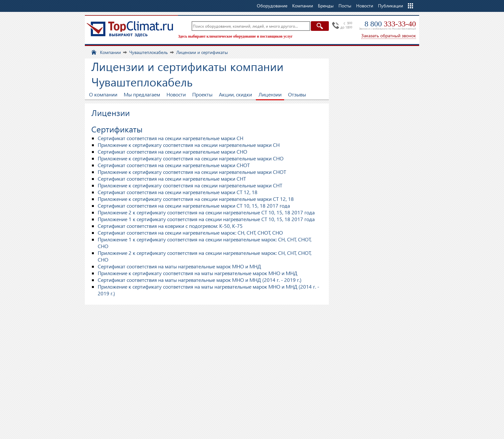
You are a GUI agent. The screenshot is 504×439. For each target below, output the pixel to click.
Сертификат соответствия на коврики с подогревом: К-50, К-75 (170, 226)
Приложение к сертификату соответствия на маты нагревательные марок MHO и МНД (198, 273)
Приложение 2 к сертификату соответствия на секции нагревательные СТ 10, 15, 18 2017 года (206, 212)
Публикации (391, 6)
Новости (365, 6)
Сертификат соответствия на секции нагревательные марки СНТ (172, 179)
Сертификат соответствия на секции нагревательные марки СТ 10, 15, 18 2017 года (194, 206)
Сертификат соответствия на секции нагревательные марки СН (171, 138)
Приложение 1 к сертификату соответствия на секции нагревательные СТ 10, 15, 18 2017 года (206, 219)
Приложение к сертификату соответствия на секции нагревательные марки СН (189, 145)
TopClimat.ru (130, 29)
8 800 (390, 24)
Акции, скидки (235, 94)
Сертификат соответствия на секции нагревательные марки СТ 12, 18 (178, 192)
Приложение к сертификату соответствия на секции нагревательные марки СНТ (190, 185)
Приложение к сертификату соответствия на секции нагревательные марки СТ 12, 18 (196, 199)
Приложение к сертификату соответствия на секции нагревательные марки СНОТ (192, 172)
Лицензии (270, 94)
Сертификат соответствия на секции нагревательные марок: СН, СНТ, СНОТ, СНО (190, 233)
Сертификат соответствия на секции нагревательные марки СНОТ (174, 165)
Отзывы (297, 94)
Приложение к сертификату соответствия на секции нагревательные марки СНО (191, 158)
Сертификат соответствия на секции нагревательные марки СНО (172, 152)
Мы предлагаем (142, 94)
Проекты (202, 94)
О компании (103, 94)
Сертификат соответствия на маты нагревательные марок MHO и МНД (179, 266)
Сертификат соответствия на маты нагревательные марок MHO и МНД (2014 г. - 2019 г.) (200, 280)
